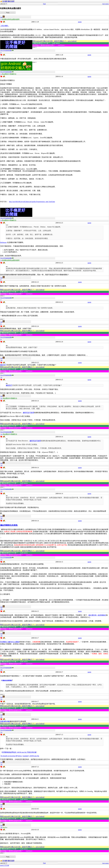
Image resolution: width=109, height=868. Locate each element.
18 (1, 609)
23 (1, 732)
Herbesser (3, 242)
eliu (3, 17)
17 (1, 560)
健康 (6, 1)
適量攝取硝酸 (5, 721)
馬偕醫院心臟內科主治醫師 (10, 642)
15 (1, 491)
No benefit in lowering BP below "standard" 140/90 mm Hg (20, 756)
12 (1, 398)
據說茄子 (3, 365)
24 (1, 765)
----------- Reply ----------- (8, 13)
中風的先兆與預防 (7, 680)
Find (44, 4)
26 (1, 827)
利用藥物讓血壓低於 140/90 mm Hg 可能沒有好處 (19, 752)
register (107, 4)
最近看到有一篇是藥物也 (97, 615)
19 (1, 636)
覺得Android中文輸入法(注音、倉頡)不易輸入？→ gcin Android (54, 41)
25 (1, 807)
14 (1, 465)
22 (1, 717)
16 (1, 518)
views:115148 (4, 865)
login (104, 4)
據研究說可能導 (28, 413)
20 (1, 670)
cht (3, 1)
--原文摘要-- (5, 26)
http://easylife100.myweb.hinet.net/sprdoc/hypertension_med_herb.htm (32, 202)
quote (80, 22)
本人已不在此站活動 (7, 50)
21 (1, 699)
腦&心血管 (11, 1)
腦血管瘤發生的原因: (9, 525)
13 (1, 434)
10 (1, 360)
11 (1, 377)
